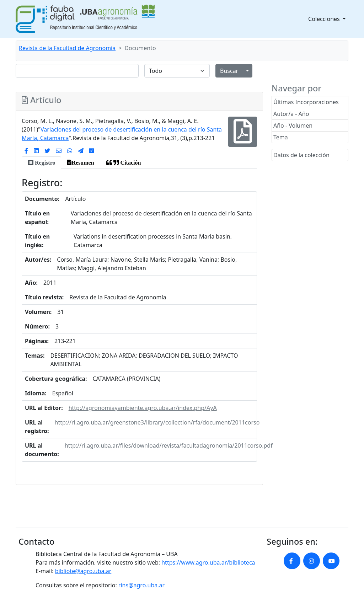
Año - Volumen (293, 126)
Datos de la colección (301, 155)
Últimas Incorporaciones (306, 102)
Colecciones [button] (325, 19)
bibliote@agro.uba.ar (83, 571)
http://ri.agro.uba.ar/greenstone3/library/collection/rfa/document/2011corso (157, 422)
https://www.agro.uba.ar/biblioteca (208, 562)
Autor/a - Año (291, 114)
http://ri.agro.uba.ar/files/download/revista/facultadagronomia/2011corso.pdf (169, 445)
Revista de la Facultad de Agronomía (67, 48)
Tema (281, 137)
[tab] (41, 162)
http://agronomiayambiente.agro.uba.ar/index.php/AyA (143, 408)
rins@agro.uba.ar (141, 585)
